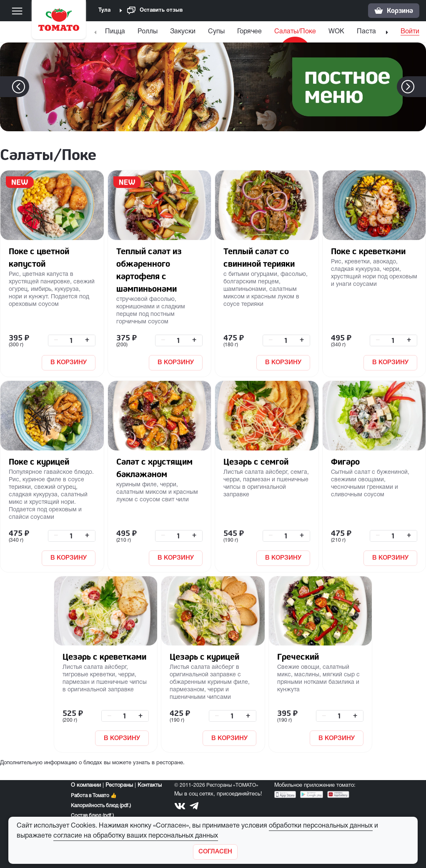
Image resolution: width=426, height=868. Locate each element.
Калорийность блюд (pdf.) (101, 806)
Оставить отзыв (155, 11)
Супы (216, 32)
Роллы (148, 32)
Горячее (249, 32)
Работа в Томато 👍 (94, 796)
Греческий (298, 657)
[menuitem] (116, 34)
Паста (366, 32)
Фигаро (345, 462)
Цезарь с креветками (104, 657)
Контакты (150, 785)
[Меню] (17, 11)
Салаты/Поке (295, 32)
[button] (420, 87)
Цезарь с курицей (204, 657)
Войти (410, 32)
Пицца (115, 32)
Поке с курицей (39, 462)
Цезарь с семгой (256, 462)
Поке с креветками (368, 251)
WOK (336, 32)
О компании (86, 785)
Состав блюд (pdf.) (92, 816)
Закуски (183, 32)
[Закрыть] (215, 852)
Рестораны (119, 785)
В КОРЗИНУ (69, 363)
